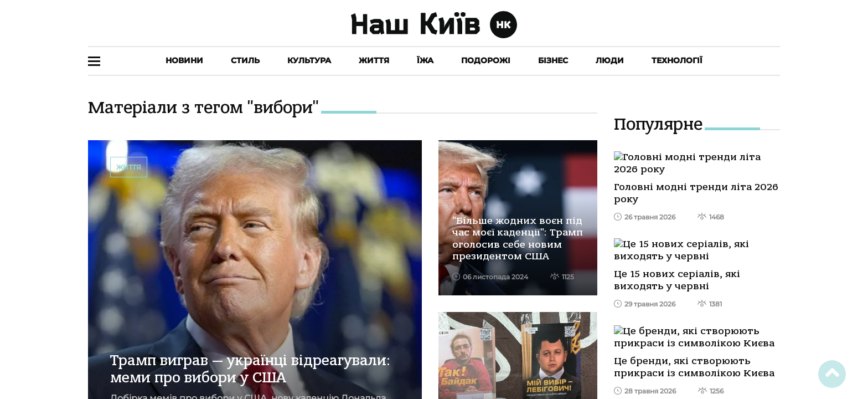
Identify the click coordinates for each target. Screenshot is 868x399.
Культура (309, 60)
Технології (677, 60)
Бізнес (553, 60)
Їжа (425, 60)
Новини (184, 60)
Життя (374, 60)
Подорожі (486, 60)
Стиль (245, 60)
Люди (610, 60)
